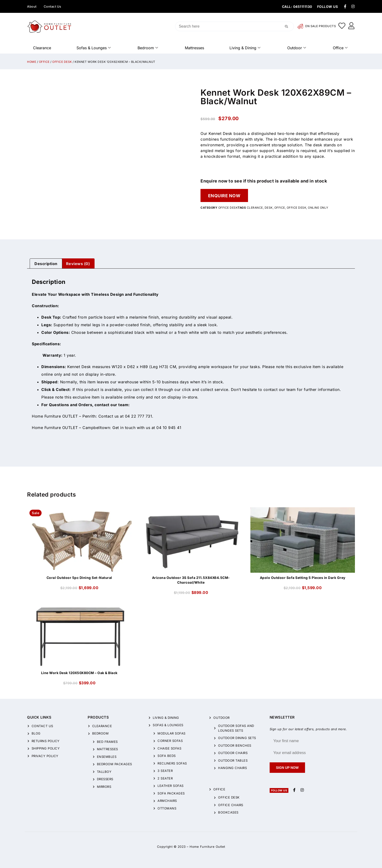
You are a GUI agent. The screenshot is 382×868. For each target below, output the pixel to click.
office (280, 208)
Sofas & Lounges (94, 48)
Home (32, 62)
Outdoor (297, 48)
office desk (297, 208)
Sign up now (287, 768)
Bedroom (148, 48)
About (32, 6)
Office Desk (62, 62)
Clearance (42, 48)
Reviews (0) (78, 264)
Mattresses (194, 48)
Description (46, 264)
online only (318, 208)
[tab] (46, 264)
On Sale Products (317, 26)
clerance (255, 208)
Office (340, 48)
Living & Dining (245, 48)
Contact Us (53, 6)
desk (269, 208)
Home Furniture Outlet (207, 847)
